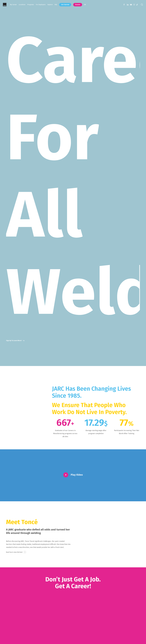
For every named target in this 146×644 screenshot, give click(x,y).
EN (85, 5)
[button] (15, 341)
